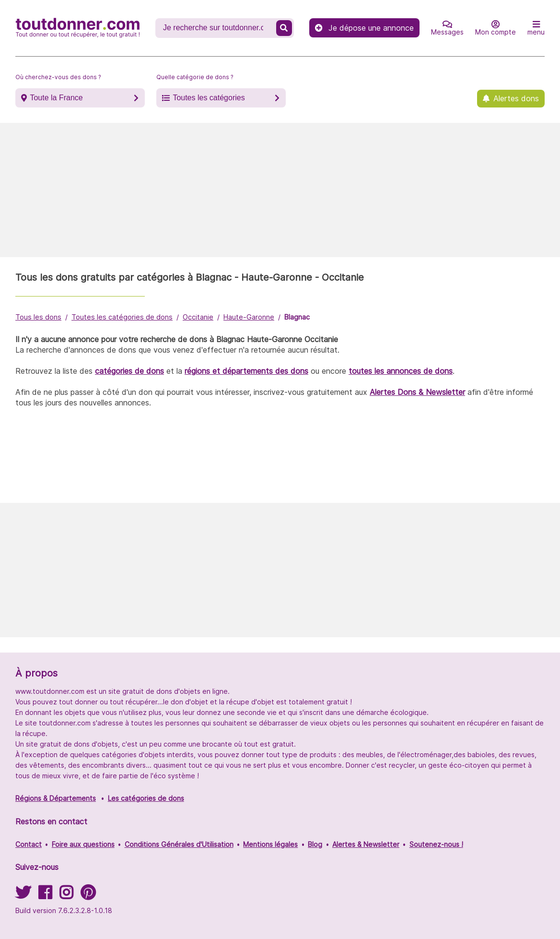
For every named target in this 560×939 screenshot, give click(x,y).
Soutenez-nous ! (436, 844)
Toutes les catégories (209, 98)
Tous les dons (38, 317)
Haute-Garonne (249, 317)
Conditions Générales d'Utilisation (179, 844)
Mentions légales (270, 844)
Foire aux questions (83, 844)
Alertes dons (516, 98)
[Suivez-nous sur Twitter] (23, 896)
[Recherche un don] (217, 28)
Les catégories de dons (146, 798)
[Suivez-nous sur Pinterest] (88, 896)
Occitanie (198, 317)
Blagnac (297, 317)
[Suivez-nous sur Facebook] (45, 896)
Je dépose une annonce (364, 28)
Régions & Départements (56, 798)
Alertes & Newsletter (366, 844)
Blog (315, 844)
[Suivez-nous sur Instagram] (66, 896)
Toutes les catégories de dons (122, 317)
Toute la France (56, 98)
